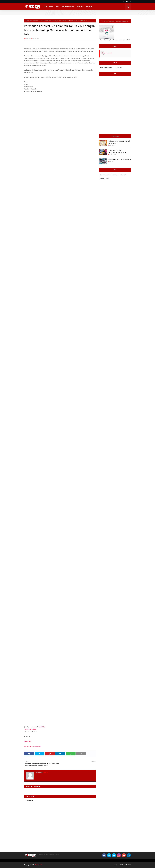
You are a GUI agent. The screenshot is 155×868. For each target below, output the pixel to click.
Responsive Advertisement (33, 747)
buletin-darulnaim (105, 175)
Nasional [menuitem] (89, 7)
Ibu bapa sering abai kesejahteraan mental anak (117, 151)
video (108, 178)
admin (28, 39)
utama (102, 178)
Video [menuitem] (58, 7)
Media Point (38, 865)
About (121, 865)
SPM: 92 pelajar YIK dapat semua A (119, 159)
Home (27, 21)
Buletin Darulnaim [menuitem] (68, 7)
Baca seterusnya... (31, 729)
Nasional (123, 175)
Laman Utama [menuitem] (48, 7)
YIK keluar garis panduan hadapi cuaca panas (119, 142)
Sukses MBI (119, 68)
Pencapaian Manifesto (106, 68)
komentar (116, 175)
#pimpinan (28, 741)
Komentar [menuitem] (80, 7)
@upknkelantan (107, 53)
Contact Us (128, 865)
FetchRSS (42, 727)
